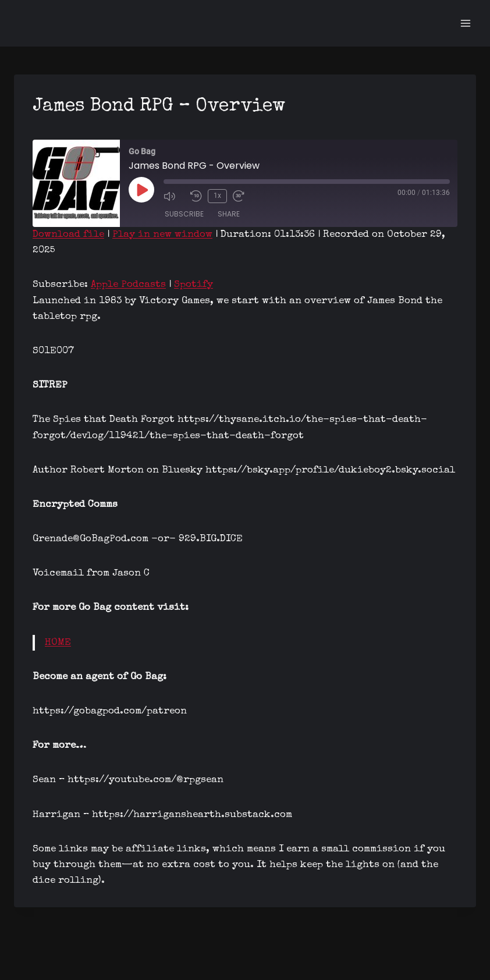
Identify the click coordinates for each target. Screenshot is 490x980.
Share (229, 214)
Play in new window (162, 235)
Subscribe (184, 214)
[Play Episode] (141, 190)
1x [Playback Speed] (217, 196)
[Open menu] (465, 23)
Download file (68, 235)
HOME (58, 643)
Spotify (193, 285)
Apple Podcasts (128, 285)
